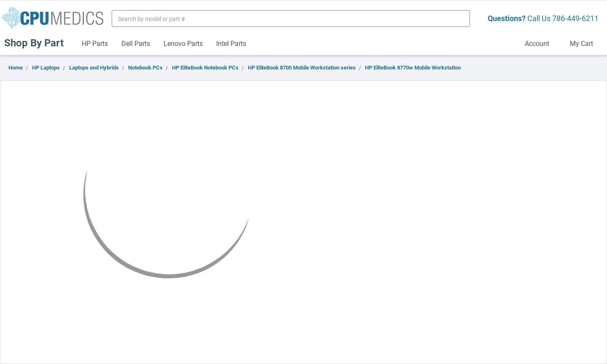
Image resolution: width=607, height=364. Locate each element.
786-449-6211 (575, 18)
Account (541, 43)
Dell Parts (136, 43)
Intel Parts (231, 43)
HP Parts (95, 43)
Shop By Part (38, 43)
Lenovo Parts (183, 43)
